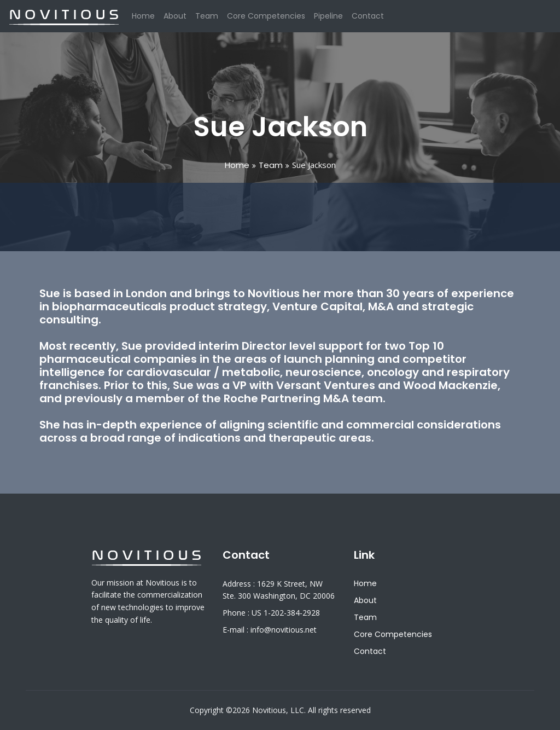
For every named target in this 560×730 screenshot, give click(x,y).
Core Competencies (266, 16)
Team (207, 16)
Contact (368, 16)
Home (143, 16)
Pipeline (328, 16)
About (175, 16)
